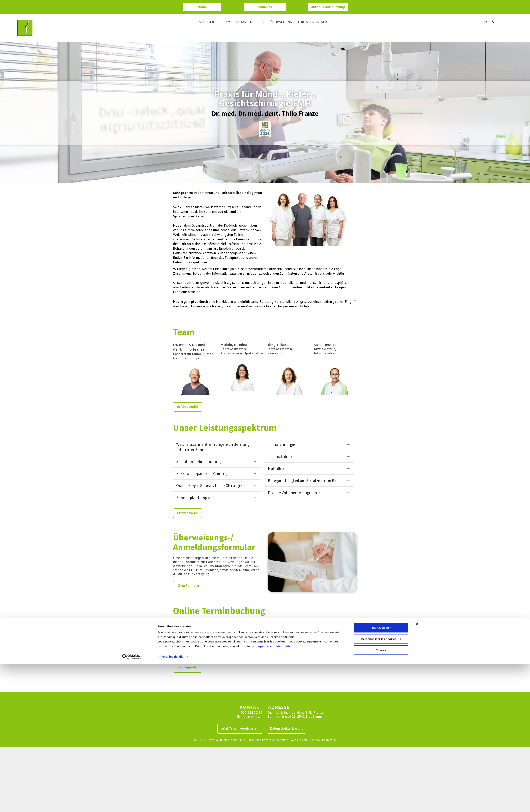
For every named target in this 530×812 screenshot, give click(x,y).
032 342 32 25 (252, 713)
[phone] (493, 22)
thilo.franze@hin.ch (248, 717)
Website (296, 740)
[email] (486, 22)
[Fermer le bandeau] (417, 447)
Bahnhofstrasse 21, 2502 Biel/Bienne (295, 717)
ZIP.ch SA (314, 740)
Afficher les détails (170, 480)
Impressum (329, 740)
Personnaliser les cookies (381, 462)
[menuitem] (208, 22)
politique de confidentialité (271, 469)
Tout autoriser (381, 451)
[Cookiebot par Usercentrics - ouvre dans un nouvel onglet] (132, 480)
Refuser (381, 473)
